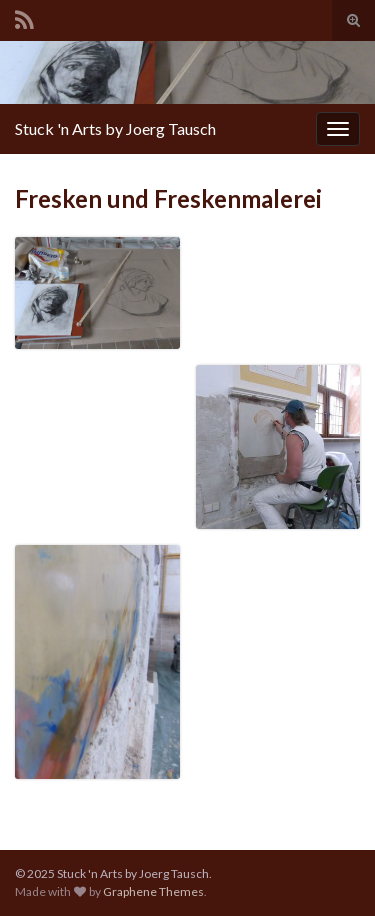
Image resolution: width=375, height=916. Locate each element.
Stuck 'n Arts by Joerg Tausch (115, 128)
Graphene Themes (153, 891)
